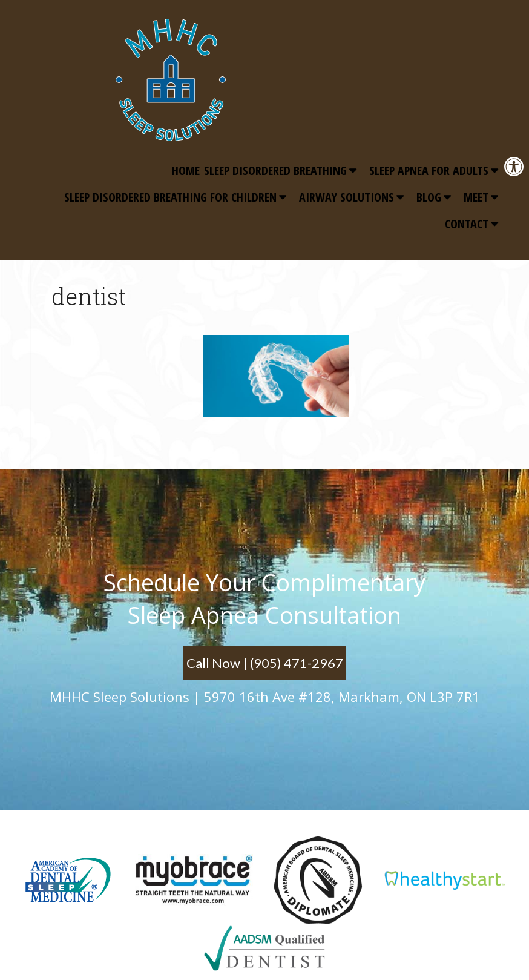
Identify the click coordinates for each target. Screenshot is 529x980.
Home (186, 171)
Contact (467, 224)
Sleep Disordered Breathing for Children (170, 197)
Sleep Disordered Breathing (275, 171)
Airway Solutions (347, 197)
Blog (429, 197)
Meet (476, 197)
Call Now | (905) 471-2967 (265, 663)
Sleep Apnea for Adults (429, 171)
